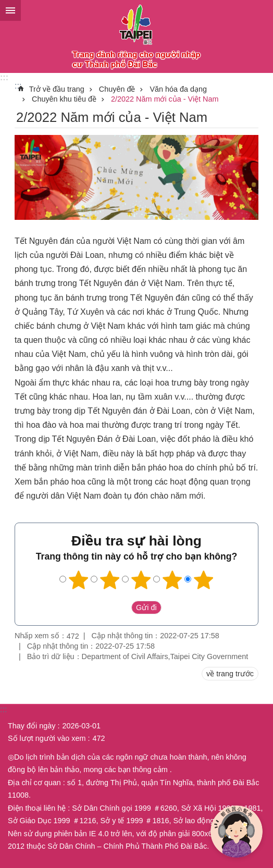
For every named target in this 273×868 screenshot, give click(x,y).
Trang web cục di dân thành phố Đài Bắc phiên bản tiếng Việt (136, 36)
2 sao (110, 580)
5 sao (204, 580)
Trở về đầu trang (57, 89)
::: (4, 77)
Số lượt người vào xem (47, 738)
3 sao (141, 580)
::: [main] (18, 86)
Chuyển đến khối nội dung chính (5, 5)
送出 (121, 607)
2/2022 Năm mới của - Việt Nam (165, 99)
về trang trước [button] (230, 674)
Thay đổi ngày (32, 726)
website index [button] (10, 10)
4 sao (172, 580)
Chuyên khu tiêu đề (64, 99)
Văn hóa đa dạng (178, 89)
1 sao (79, 580)
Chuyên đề (117, 89)
